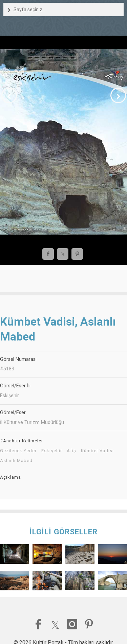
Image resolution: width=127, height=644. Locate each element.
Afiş (71, 451)
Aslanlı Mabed (16, 461)
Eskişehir (52, 451)
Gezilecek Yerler (18, 451)
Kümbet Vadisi (97, 451)
